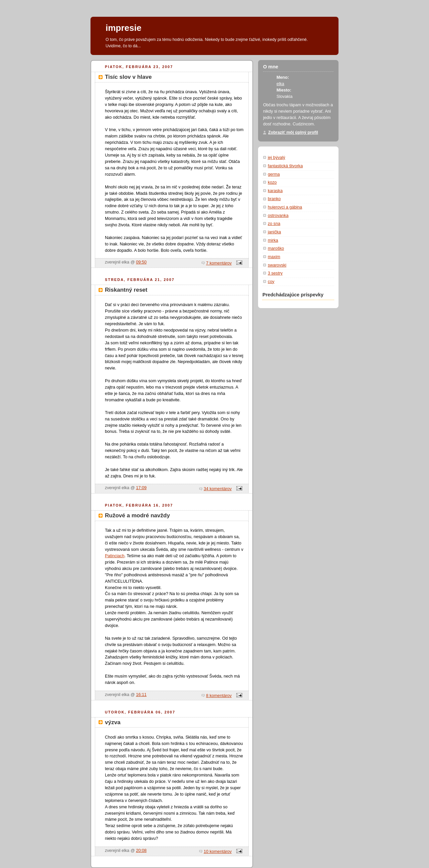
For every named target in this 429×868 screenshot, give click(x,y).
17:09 (141, 488)
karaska (275, 191)
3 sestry (275, 273)
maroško (276, 248)
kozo (272, 182)
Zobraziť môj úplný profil (293, 132)
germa (274, 174)
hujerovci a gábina (285, 207)
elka (280, 84)
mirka (273, 240)
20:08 (141, 851)
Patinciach (115, 556)
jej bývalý (277, 158)
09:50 (141, 262)
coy (271, 282)
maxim (274, 257)
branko (274, 199)
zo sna (274, 224)
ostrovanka (278, 216)
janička (274, 232)
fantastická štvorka (285, 166)
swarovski (277, 265)
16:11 (141, 695)
